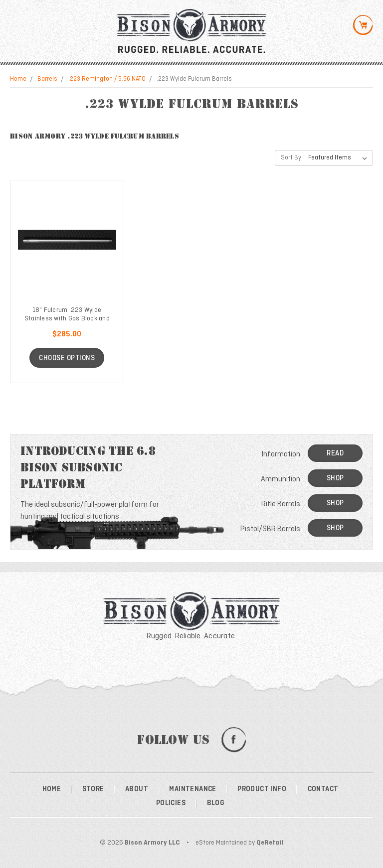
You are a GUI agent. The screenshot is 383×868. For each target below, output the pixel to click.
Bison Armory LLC (152, 843)
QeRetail (270, 843)
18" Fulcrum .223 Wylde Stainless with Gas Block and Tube (67, 319)
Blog (216, 803)
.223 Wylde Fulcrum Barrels (194, 79)
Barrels (47, 79)
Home (18, 79)
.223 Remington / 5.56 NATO (107, 79)
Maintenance (192, 789)
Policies (171, 803)
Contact (323, 789)
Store (93, 789)
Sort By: (292, 158)
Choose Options (67, 358)
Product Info (262, 789)
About (137, 789)
